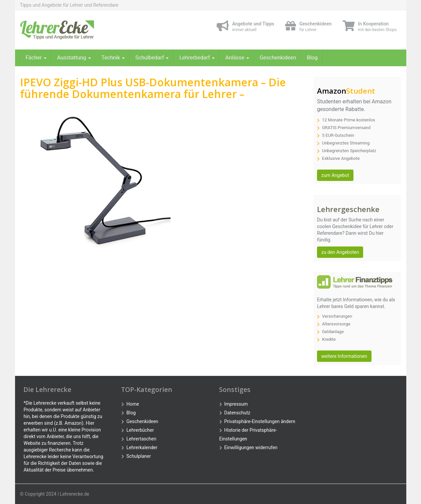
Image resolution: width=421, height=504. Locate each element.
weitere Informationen (344, 356)
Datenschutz (237, 413)
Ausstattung (74, 58)
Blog (312, 58)
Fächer (36, 58)
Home (133, 404)
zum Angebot (335, 175)
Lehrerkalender (142, 447)
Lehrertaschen (141, 439)
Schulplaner (139, 456)
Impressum (236, 404)
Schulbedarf (152, 58)
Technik (113, 58)
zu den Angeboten (340, 252)
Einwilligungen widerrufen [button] (251, 447)
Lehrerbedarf (197, 58)
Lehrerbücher (140, 430)
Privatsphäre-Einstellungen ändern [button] (260, 421)
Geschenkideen (278, 58)
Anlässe (237, 58)
